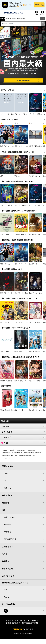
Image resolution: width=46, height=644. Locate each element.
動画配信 (6, 504)
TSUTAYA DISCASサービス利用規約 (26, 452)
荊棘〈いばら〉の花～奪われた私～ (26, 383)
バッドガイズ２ (6, 324)
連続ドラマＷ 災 (6, 295)
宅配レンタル (9, 519)
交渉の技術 (18, 353)
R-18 (23, 445)
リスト (36, 17)
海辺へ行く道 (19, 412)
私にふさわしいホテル (8, 412)
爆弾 (2, 178)
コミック (19, 20)
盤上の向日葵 (33, 266)
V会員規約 (12, 452)
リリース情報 (23, 434)
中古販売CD (30, 20)
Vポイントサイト (9, 578)
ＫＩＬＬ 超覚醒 (6, 207)
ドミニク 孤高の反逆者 (23, 207)
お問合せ (6, 563)
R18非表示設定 (10, 541)
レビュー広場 (7, 570)
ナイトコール (5, 236)
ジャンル (23, 428)
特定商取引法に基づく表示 (10, 457)
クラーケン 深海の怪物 (37, 116)
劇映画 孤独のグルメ (36, 148)
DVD (5, 20)
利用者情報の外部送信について (27, 457)
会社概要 (5, 452)
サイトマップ (6, 460)
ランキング (23, 439)
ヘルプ (5, 556)
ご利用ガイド (7, 548)
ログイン (43, 17)
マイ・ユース (5, 353)
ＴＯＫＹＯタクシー (35, 178)
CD (11, 20)
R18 (42, 20)
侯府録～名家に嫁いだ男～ (9, 383)
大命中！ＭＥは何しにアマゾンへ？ (26, 236)
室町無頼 (17, 178)
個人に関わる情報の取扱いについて (31, 455)
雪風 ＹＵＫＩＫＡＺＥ (23, 148)
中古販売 (8, 534)
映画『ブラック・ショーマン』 (11, 148)
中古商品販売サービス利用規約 (11, 455)
